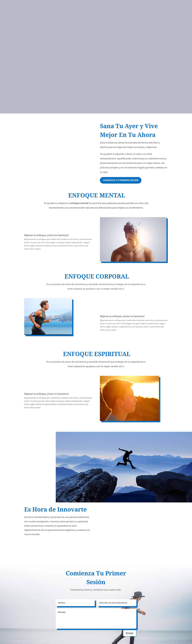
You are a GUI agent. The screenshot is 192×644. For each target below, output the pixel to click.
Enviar (130, 633)
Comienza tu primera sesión (121, 180)
